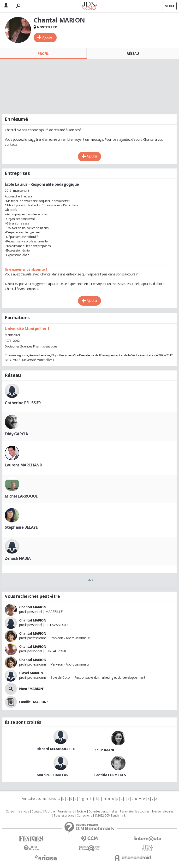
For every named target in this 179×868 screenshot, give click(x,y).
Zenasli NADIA (18, 558)
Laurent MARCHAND (23, 465)
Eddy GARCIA (16, 434)
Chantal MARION (33, 607)
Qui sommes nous (17, 812)
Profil (43, 53)
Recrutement (66, 812)
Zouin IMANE (104, 750)
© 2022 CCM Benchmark (110, 816)
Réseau (133, 53)
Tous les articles (64, 816)
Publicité (50, 812)
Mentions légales (163, 812)
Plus (89, 580)
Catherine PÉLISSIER (23, 403)
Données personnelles (103, 812)
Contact (37, 812)
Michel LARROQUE (21, 496)
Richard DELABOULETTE (56, 749)
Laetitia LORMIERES (110, 775)
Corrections (84, 816)
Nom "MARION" (32, 689)
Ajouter (48, 37)
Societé (81, 812)
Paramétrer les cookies (135, 812)
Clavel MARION (31, 673)
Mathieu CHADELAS (52, 775)
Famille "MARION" (34, 702)
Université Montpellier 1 (27, 329)
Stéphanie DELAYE (21, 527)
